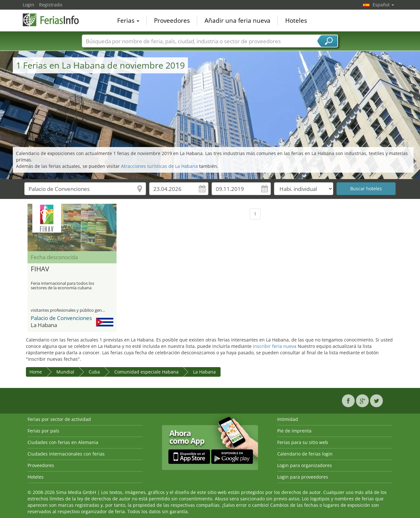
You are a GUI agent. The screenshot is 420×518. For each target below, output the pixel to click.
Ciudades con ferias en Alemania (63, 442)
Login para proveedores (303, 477)
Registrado (51, 5)
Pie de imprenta (294, 431)
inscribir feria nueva (275, 346)
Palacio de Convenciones (61, 318)
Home (36, 372)
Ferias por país (43, 431)
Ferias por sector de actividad (59, 419)
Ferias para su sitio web (303, 442)
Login (28, 5)
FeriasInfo (55, 20)
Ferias (128, 21)
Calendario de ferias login (305, 454)
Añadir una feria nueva (238, 21)
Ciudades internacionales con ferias (66, 454)
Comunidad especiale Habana (146, 372)
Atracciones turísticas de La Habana (159, 166)
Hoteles (296, 21)
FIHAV (40, 269)
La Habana (204, 372)
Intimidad (288, 419)
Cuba (94, 372)
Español (383, 5)
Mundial (65, 372)
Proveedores (172, 21)
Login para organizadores (305, 465)
